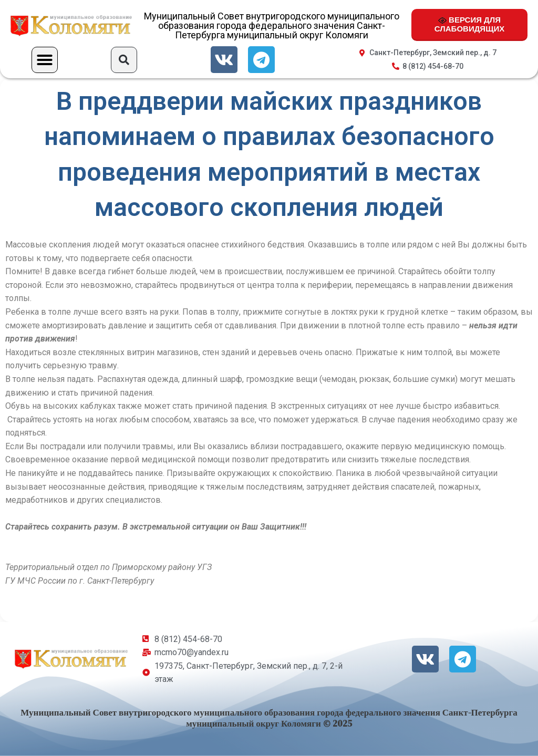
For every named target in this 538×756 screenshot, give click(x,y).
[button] (45, 60)
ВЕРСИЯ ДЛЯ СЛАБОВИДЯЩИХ (469, 24)
